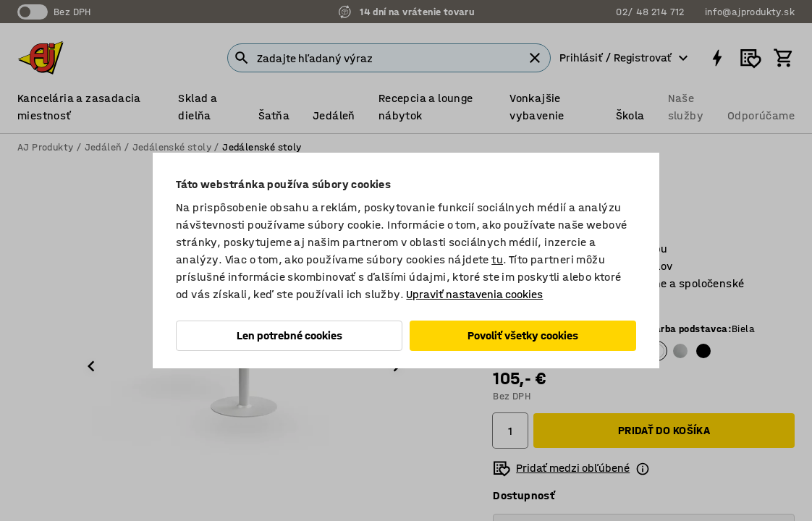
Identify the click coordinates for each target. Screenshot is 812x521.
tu (497, 259)
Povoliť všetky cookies (523, 335)
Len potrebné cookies (289, 335)
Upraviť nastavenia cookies (474, 294)
